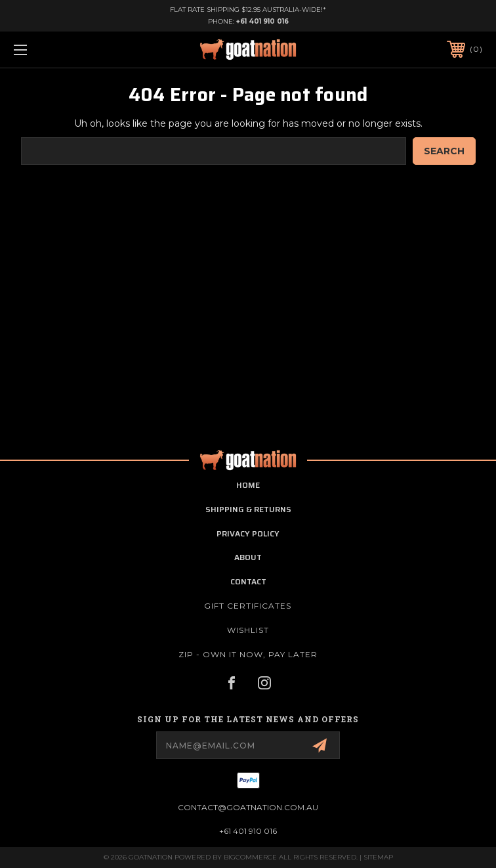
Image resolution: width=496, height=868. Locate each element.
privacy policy (248, 533)
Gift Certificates (248, 606)
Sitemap (378, 857)
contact (248, 581)
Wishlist (248, 630)
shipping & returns (248, 509)
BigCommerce (250, 857)
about (248, 557)
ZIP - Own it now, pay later (248, 654)
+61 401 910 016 (262, 21)
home (248, 485)
